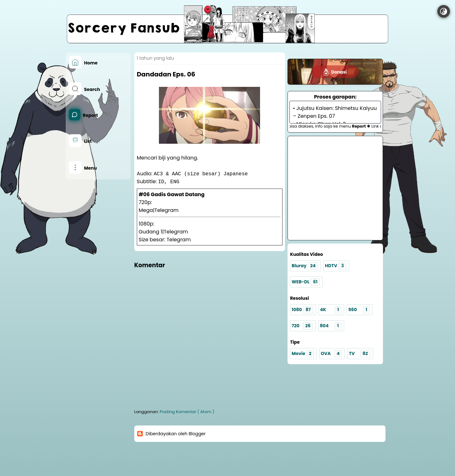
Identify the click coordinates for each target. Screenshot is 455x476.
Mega (146, 210)
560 (359, 310)
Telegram (167, 210)
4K (331, 310)
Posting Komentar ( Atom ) (187, 412)
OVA (331, 354)
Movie (303, 354)
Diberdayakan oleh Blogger (171, 434)
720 (302, 326)
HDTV (335, 266)
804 (330, 326)
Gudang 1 (151, 232)
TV (359, 354)
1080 (302, 310)
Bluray (305, 266)
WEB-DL (306, 282)
